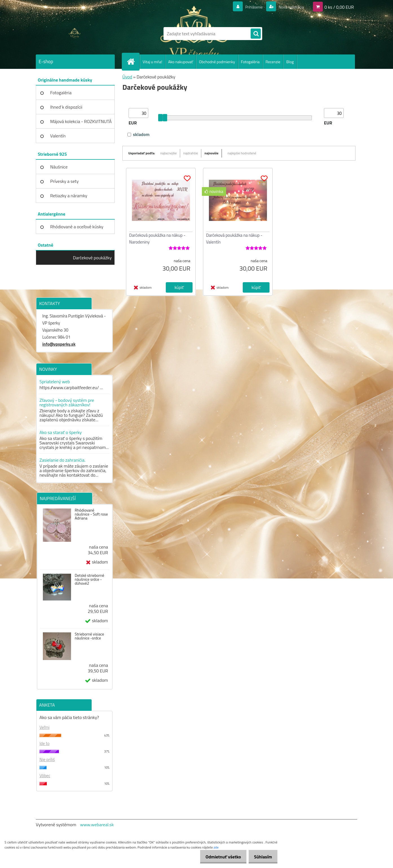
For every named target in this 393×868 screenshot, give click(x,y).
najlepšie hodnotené (242, 153)
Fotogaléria (250, 62)
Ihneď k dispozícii (66, 107)
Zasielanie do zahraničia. (62, 460)
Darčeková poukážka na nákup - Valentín (234, 239)
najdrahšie (191, 153)
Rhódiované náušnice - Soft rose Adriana (91, 514)
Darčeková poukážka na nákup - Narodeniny (157, 239)
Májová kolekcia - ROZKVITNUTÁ (81, 121)
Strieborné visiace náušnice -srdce (89, 636)
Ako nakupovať (181, 62)
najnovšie (211, 153)
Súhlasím (261, 857)
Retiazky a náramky (69, 196)
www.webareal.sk (97, 825)
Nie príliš (47, 759)
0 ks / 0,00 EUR (339, 7)
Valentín (58, 136)
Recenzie (273, 62)
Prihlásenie (247, 7)
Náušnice (59, 167)
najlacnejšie (169, 153)
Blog (290, 62)
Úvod (127, 77)
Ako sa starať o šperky (61, 432)
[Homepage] (133, 62)
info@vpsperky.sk (59, 344)
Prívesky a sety (64, 181)
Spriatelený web (55, 382)
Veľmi (45, 727)
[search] (256, 34)
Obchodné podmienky (217, 62)
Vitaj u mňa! (153, 62)
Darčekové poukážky (92, 258)
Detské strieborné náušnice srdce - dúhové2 (90, 579)
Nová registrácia (288, 7)
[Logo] (75, 34)
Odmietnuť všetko (218, 857)
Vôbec (45, 776)
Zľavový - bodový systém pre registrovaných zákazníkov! (67, 402)
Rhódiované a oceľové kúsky (77, 227)
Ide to (45, 743)
